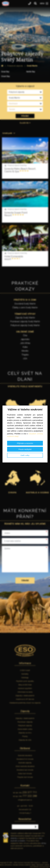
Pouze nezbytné (25, 449)
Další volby (25, 455)
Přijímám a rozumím (25, 443)
